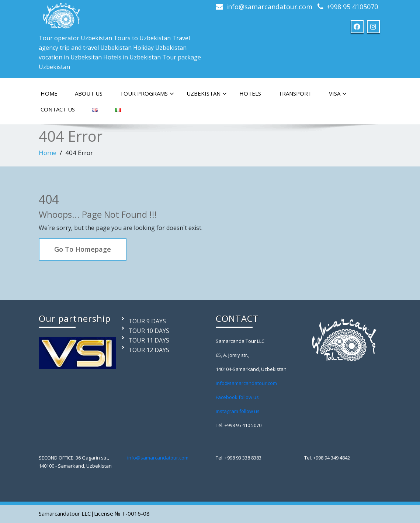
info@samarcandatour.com (269, 7)
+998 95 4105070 (352, 7)
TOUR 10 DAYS (149, 331)
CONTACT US (58, 109)
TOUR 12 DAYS (149, 350)
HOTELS (250, 93)
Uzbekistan (207, 94)
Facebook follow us (237, 397)
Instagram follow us (238, 411)
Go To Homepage (83, 249)
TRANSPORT (295, 93)
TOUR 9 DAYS (147, 321)
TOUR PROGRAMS (147, 94)
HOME (49, 93)
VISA (338, 94)
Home (48, 153)
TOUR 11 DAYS (149, 340)
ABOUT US (89, 93)
